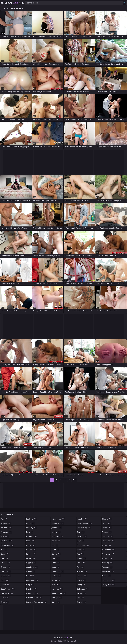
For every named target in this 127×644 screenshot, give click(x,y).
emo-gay (32, 528)
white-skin (108, 571)
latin (56, 558)
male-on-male (59, 593)
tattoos (107, 532)
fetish (31, 558)
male (56, 585)
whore (107, 576)
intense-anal (58, 519)
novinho (82, 519)
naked (56, 602)
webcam (107, 567)
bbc (4, 550)
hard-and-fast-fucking (37, 602)
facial (31, 541)
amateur (6, 528)
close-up (6, 571)
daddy (5, 585)
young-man (108, 580)
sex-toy (82, 593)
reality (81, 580)
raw (80, 567)
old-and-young (85, 523)
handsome (32, 593)
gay (30, 576)
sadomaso (83, 589)
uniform (107, 558)
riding (81, 585)
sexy (81, 598)
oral (81, 532)
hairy (30, 585)
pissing (82, 558)
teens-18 (108, 536)
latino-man (58, 571)
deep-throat (8, 589)
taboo (106, 523)
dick (5, 598)
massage (57, 598)
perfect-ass (83, 545)
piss (80, 554)
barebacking (7, 545)
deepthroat (7, 593)
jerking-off (57, 536)
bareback (7, 541)
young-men (108, 585)
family (31, 545)
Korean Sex (12, 3)
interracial (58, 523)
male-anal (57, 589)
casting (6, 563)
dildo (5, 602)
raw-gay (82, 571)
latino (56, 567)
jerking (56, 532)
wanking (107, 563)
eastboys (31, 519)
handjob (32, 589)
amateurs (6, 532)
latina (56, 563)
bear (5, 558)
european (32, 536)
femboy (31, 554)
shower (107, 519)
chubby (6, 567)
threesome (108, 541)
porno (81, 563)
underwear (108, 554)
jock (55, 545)
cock (5, 580)
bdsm (5, 554)
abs (4, 519)
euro (30, 532)
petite (81, 550)
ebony (30, 523)
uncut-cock (108, 550)
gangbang (32, 567)
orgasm (82, 536)
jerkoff (56, 541)
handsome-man (34, 598)
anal (5, 536)
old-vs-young (84, 528)
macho (56, 580)
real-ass (82, 576)
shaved (82, 602)
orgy (81, 541)
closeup (6, 576)
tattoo (107, 528)
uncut (107, 545)
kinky (55, 550)
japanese (57, 528)
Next (74, 480)
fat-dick (31, 550)
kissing (56, 554)
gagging (31, 563)
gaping (31, 571)
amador (6, 523)
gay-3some (32, 580)
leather (56, 576)
